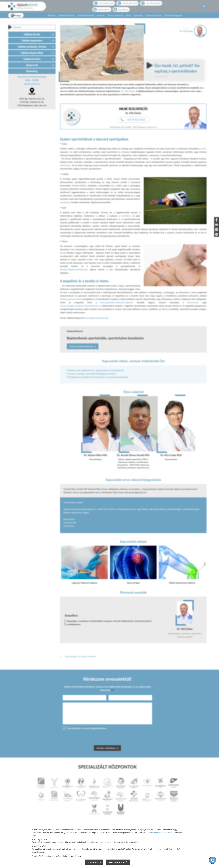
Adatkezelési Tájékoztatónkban (161, 833)
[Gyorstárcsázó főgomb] (213, 860)
